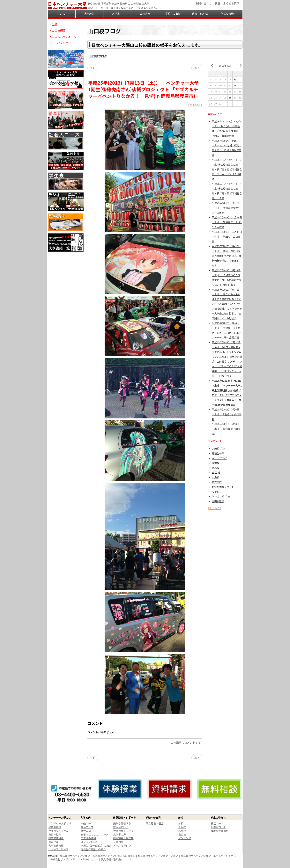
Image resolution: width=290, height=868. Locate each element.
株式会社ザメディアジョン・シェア (158, 856)
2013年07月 (225, 65)
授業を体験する (122, 823)
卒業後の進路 (88, 838)
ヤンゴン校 (185, 838)
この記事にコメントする (186, 742)
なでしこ (217, 492)
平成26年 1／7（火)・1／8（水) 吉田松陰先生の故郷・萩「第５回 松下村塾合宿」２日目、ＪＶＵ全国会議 (227, 169)
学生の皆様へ (228, 14)
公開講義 (145, 14)
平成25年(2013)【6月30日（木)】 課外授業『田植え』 (226, 429)
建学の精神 (55, 827)
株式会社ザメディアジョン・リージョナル (74, 859)
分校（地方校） (201, 14)
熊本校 (216, 463)
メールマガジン (122, 846)
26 (230, 97)
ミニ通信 (118, 842)
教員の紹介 (55, 834)
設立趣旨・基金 (155, 823)
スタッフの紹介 (90, 842)
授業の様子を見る (123, 831)
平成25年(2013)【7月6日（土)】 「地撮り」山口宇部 (227, 414)
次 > (197, 68)
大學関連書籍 (56, 846)
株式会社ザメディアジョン (75, 856)
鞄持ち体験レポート (223, 487)
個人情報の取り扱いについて (117, 859)
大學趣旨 (89, 14)
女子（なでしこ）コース (95, 834)
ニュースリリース (59, 849)
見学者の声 (120, 834)
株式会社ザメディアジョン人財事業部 (114, 856)
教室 (218, 3)
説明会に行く (121, 827)
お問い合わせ (204, 3)
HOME (61, 14)
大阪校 (182, 827)
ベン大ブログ (219, 458)
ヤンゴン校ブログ (222, 496)
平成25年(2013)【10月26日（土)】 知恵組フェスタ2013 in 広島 (227, 222)
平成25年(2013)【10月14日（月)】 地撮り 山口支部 (227, 236)
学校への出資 (173, 14)
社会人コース (88, 831)
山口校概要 (59, 30)
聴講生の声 (218, 453)
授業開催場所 (56, 838)
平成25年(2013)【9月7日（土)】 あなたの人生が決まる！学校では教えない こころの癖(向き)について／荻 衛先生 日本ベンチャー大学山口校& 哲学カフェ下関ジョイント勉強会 (227, 304)
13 (235, 85)
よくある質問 (231, 3)
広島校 (216, 477)
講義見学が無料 (220, 831)
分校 (55, 24)
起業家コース (218, 827)
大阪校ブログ (219, 448)
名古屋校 (217, 482)
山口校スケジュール (64, 37)
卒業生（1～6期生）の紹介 (96, 846)
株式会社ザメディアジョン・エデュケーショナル (208, 856)
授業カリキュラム (59, 831)
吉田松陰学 (218, 501)
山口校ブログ (98, 56)
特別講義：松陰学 (123, 838)
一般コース (87, 823)
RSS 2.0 (215, 508)
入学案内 (117, 14)
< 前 (93, 68)
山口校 (182, 834)
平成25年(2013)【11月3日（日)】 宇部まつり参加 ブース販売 (227, 208)
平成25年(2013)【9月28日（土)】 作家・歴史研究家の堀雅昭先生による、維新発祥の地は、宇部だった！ (227, 256)
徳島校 (216, 468)
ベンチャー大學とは (60, 823)
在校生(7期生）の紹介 (93, 849)
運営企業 (54, 842)
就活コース (87, 827)
